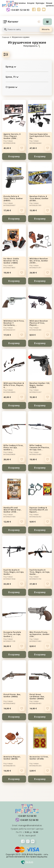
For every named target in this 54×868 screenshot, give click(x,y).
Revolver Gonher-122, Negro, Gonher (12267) (40, 385)
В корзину (14, 156)
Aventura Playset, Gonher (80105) (12, 758)
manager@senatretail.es (30, 825)
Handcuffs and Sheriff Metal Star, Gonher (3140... (12, 510)
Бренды (40, 3)
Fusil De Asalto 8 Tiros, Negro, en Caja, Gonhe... (14, 572)
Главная (6, 37)
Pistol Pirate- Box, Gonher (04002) (12, 695)
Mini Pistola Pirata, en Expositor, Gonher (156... (40, 634)
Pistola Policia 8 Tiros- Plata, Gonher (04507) (13, 198)
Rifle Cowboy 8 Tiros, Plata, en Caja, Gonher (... (13, 448)
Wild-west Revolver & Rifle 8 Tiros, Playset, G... (14, 385)
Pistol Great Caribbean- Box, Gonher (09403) (37, 697)
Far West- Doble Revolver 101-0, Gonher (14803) (11, 261)
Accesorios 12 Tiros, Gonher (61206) (39, 758)
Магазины (20, 3)
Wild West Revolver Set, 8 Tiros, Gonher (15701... (39, 261)
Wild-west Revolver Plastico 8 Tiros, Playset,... (39, 323)
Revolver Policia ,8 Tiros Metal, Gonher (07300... (39, 198)
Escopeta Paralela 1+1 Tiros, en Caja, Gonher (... (12, 634)
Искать (46, 29)
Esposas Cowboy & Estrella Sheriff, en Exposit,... (39, 510)
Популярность (32, 46)
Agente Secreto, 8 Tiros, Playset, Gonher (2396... (12, 136)
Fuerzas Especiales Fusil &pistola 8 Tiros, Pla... (40, 136)
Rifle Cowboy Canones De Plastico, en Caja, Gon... (40, 448)
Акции (31, 3)
